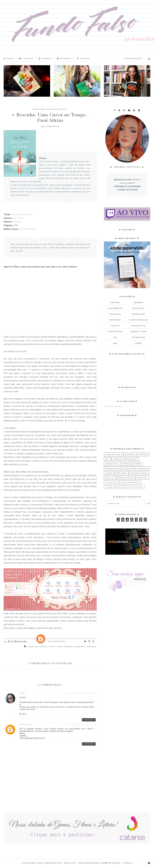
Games (139, 343)
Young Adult (112, 464)
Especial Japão (139, 332)
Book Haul (115, 314)
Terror (137, 464)
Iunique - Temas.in (122, 863)
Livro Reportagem (130, 482)
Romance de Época (115, 468)
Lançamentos (115, 308)
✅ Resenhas (64, 58)
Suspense (143, 454)
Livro (59, 647)
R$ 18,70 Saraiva (28, 229)
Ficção (109, 473)
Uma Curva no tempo (22, 214)
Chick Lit (110, 478)
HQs (115, 343)
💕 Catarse (45, 58)
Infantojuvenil (139, 473)
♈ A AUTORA (26, 58)
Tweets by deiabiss (113, 406)
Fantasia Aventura (138, 468)
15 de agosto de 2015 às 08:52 (80, 694)
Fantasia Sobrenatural (125, 459)
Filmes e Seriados (139, 320)
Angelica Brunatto (25, 724)
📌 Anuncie (83, 58)
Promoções (139, 314)
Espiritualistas (135, 487)
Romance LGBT (126, 478)
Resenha (80, 647)
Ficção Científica (114, 487)
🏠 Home (8, 58)
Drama (44, 647)
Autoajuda (111, 482)
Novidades (115, 320)
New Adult (122, 473)
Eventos (115, 326)
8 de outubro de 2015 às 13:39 (80, 725)
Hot (107, 459)
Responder (89, 720)
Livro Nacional (113, 454)
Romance (92, 647)
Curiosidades (115, 332)
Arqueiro (17, 222)
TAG (115, 337)
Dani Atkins (18, 218)
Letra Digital (139, 326)
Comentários (50, 126)
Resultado (139, 308)
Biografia (142, 478)
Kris (52, 647)
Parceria (69, 647)
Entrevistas (139, 337)
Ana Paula (23, 693)
